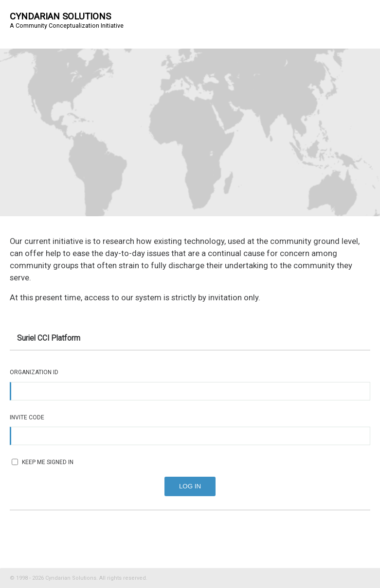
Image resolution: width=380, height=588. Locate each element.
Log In (190, 486)
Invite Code (27, 417)
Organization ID (34, 372)
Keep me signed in (43, 462)
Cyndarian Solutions (60, 17)
